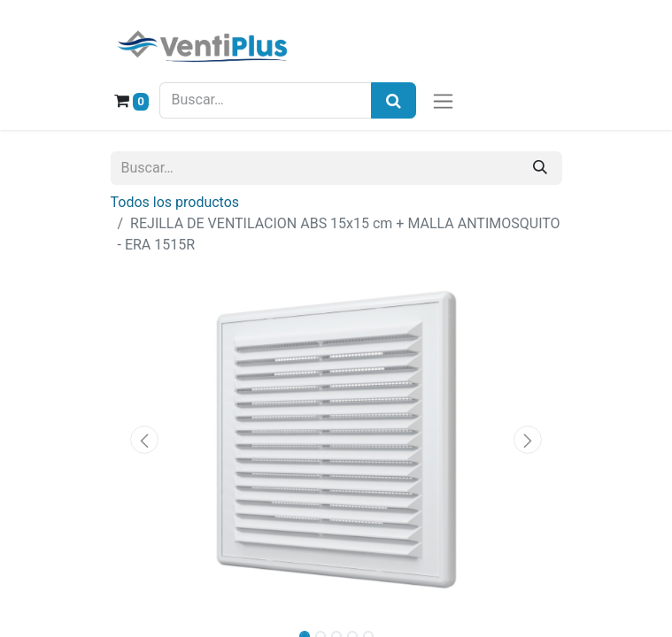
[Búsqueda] (394, 100)
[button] (145, 440)
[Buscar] (540, 168)
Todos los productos (175, 202)
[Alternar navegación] (443, 100)
